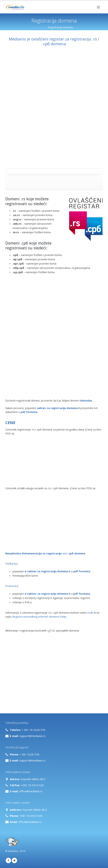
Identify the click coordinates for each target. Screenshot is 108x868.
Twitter (14, 860)
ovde (90, 613)
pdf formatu (82, 571)
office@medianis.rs (31, 791)
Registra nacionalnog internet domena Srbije (39, 616)
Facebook (8, 860)
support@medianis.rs (32, 736)
